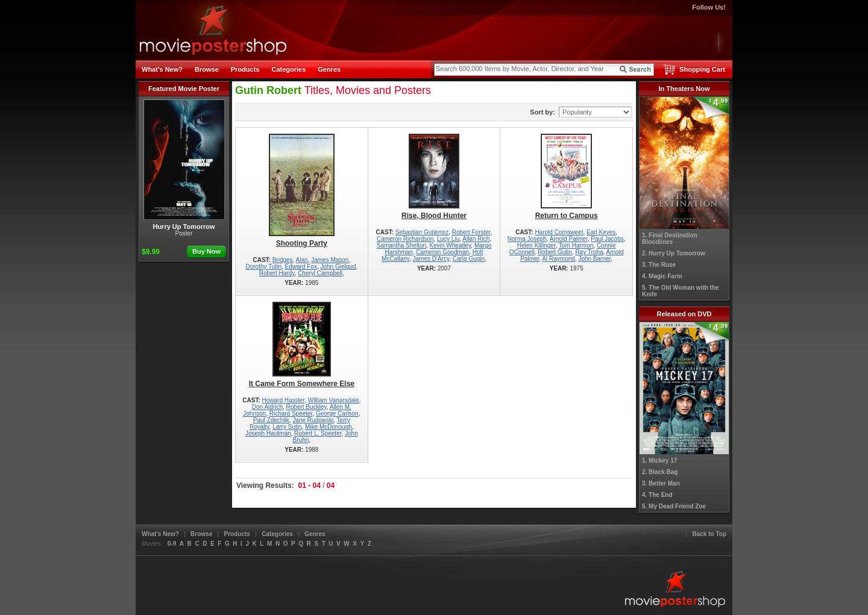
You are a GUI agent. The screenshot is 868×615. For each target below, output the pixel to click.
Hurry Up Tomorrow (184, 165)
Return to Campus (566, 177)
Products (245, 69)
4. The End (657, 495)
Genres (329, 69)
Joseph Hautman (268, 433)
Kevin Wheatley (451, 245)
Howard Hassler (284, 400)
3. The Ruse (659, 265)
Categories (288, 69)
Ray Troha (589, 252)
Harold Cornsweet (559, 232)
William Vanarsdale (334, 400)
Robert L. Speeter (318, 433)
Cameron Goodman (442, 252)
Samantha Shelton (401, 245)
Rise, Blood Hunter (434, 177)
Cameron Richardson (405, 239)
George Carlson (337, 414)
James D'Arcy (431, 259)
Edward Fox (301, 267)
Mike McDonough (329, 427)
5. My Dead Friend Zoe (674, 506)
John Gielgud (338, 267)
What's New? (162, 69)
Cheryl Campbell (320, 273)
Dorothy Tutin (263, 267)
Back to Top (709, 534)
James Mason (330, 260)
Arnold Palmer (569, 239)
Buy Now (206, 251)
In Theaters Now (684, 89)
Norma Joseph (527, 239)
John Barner (594, 259)
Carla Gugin (469, 259)
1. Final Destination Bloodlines (670, 239)
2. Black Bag (660, 472)
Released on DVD (684, 314)
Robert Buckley (307, 407)
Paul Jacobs (607, 239)
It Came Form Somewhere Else (302, 345)
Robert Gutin (555, 252)
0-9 (172, 544)
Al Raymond (558, 259)
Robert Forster (471, 232)
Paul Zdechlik (271, 420)
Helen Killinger (536, 245)
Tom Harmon (576, 245)
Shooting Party (302, 191)
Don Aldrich (267, 407)
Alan (302, 260)
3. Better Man (661, 483)
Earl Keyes (601, 232)
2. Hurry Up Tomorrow (674, 253)
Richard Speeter (291, 414)
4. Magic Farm (662, 276)
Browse (207, 69)
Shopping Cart (702, 69)
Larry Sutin (287, 427)
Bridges (283, 260)
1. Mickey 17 (659, 460)
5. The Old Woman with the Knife (681, 291)
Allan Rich (476, 239)
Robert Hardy (277, 273)
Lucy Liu (448, 239)
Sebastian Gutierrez (422, 232)
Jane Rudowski (313, 420)
